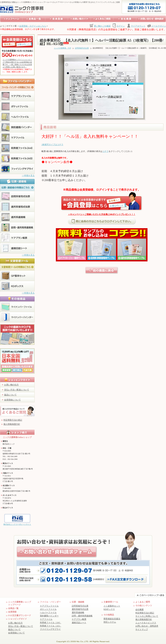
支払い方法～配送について (17, 390)
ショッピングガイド (17, 619)
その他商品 (109, 615)
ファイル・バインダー (50, 602)
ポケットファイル (48, 609)
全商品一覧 (13, 608)
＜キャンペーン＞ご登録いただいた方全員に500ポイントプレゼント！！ (102, 214)
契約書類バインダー (49, 616)
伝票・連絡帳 (78, 602)
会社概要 (140, 610)
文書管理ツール (111, 602)
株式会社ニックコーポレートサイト (17, 524)
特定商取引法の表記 (13, 420)
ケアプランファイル (49, 606)
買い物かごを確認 (102, 26)
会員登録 (12, 612)
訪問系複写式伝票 (82, 48)
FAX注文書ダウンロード (20, 615)
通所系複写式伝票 (80, 609)
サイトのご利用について (147, 616)
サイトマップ (142, 629)
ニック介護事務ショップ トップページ (20, 603)
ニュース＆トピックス (146, 623)
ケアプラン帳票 (79, 619)
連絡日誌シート (79, 623)
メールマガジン (159, 26)
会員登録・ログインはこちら (33, 26)
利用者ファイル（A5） (51, 626)
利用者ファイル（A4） (51, 623)
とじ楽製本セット (112, 606)
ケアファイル (46, 619)
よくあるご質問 (143, 602)
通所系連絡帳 (78, 612)
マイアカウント (138, 26)
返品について (10, 395)
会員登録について (12, 400)
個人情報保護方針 (12, 424)
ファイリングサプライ (50, 629)
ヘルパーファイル (48, 612)
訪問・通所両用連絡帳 (82, 616)
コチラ (105, 151)
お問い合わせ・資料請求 (147, 626)
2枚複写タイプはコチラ (52, 145)
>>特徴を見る (28, 176)
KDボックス (109, 609)
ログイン (121, 26)
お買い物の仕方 (11, 385)
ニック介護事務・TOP (63, 48)
